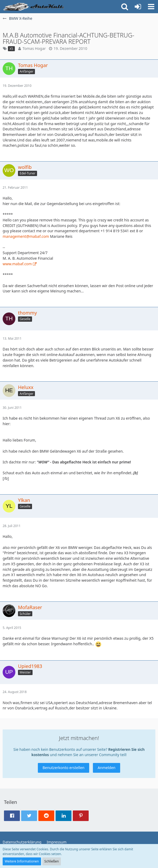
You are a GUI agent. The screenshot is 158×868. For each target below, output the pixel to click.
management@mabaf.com (26, 236)
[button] (151, 7)
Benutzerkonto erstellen (64, 768)
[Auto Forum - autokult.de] (34, 7)
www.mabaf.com (17, 264)
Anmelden (107, 768)
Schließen (52, 861)
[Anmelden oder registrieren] (138, 7)
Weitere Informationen (22, 861)
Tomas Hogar (34, 48)
